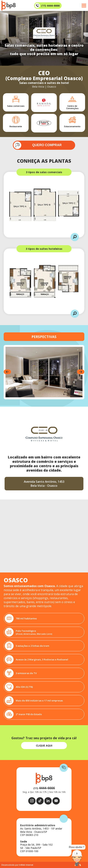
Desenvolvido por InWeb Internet (17, 865)
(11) (44, 788)
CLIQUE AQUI (44, 745)
